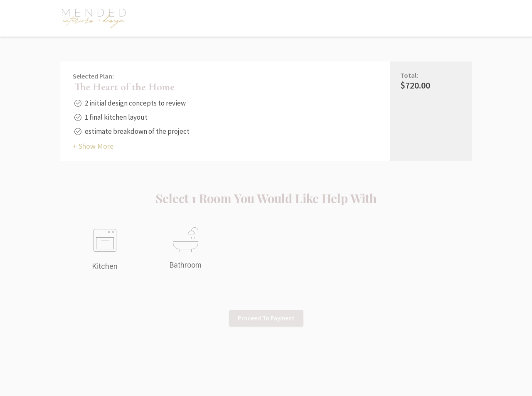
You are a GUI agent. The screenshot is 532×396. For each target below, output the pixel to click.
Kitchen (105, 266)
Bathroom (186, 265)
